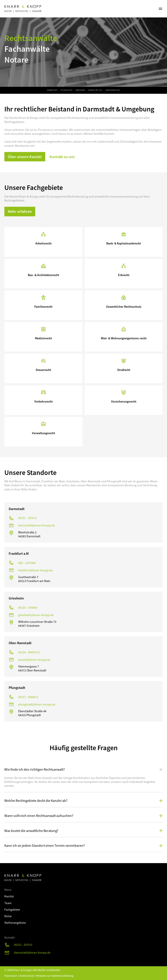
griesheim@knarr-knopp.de (36, 615)
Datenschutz (27, 976)
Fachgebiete (12, 910)
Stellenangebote (15, 923)
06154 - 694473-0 (29, 652)
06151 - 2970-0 (27, 518)
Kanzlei (9, 896)
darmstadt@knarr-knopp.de (37, 525)
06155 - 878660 (28, 608)
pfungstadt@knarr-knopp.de (37, 704)
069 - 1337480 (27, 563)
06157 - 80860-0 (28, 697)
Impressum (11, 976)
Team (8, 903)
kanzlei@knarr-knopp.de (34, 660)
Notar (8, 916)
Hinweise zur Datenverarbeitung (55, 976)
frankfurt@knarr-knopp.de (35, 570)
